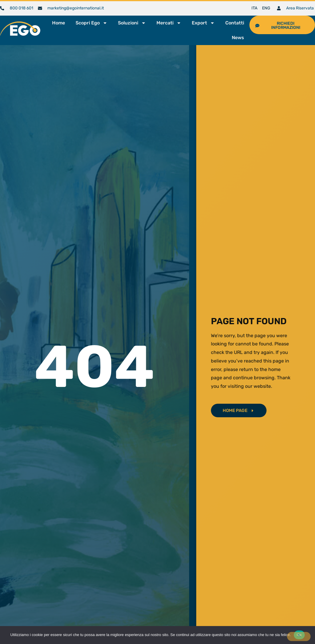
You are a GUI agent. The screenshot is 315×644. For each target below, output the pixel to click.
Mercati (169, 23)
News (238, 38)
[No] (299, 636)
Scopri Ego (91, 23)
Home (59, 23)
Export (203, 23)
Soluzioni (132, 23)
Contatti (235, 23)
